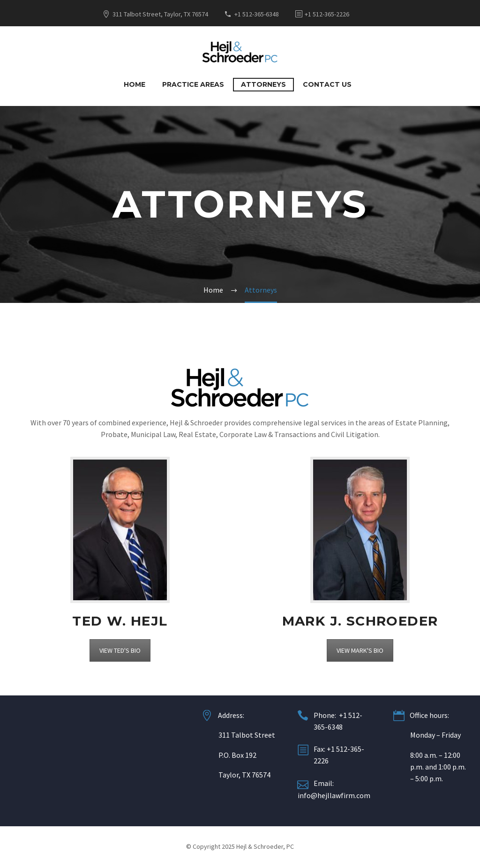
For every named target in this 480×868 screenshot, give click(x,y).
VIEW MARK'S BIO (360, 650)
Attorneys (263, 84)
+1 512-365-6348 (257, 14)
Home (135, 84)
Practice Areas (193, 84)
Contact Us (327, 84)
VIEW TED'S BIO (120, 650)
